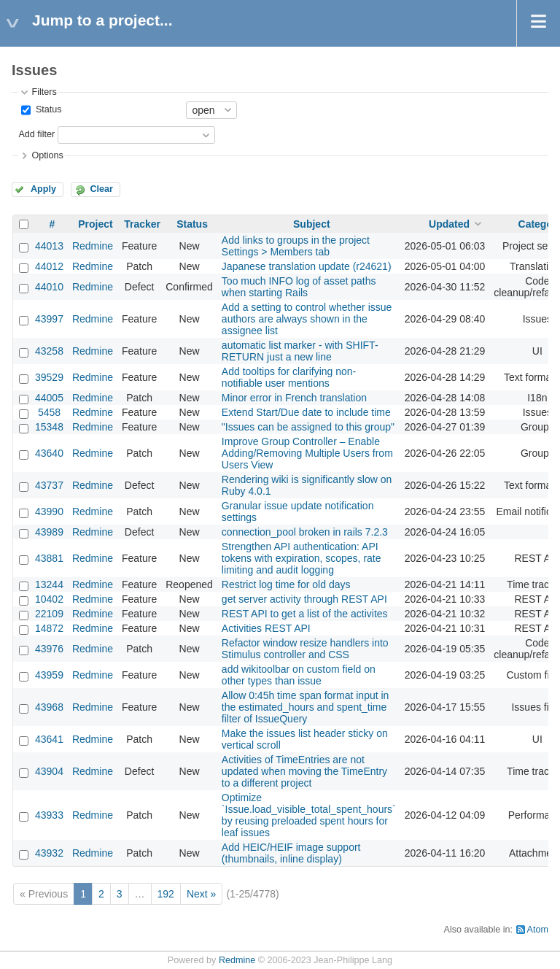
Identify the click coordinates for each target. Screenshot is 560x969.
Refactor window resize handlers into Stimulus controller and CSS (305, 649)
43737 (49, 485)
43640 (49, 453)
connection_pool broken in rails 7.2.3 (305, 532)
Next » (201, 894)
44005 (49, 398)
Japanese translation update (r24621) (307, 266)
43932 (49, 853)
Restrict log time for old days (286, 584)
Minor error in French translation (294, 398)
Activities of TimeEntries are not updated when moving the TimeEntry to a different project (304, 771)
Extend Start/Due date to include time (306, 412)
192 (166, 894)
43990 (49, 511)
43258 (49, 351)
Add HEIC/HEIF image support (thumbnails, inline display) (291, 853)
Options (47, 155)
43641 (49, 739)
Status (47, 109)
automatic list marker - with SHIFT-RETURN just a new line (300, 351)
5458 (49, 412)
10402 (49, 599)
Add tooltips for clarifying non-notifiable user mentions (289, 377)
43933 (49, 815)
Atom (538, 930)
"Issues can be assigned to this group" (308, 427)
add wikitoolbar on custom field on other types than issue (299, 675)
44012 (49, 266)
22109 (49, 614)
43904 (49, 771)
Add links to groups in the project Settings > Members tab (296, 246)
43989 (49, 532)
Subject (312, 224)
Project (95, 224)
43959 (49, 675)
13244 (49, 584)
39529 (49, 377)
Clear (101, 189)
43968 (49, 707)
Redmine (93, 246)
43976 (49, 649)
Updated (449, 224)
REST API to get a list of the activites (305, 614)
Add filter (36, 134)
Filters (44, 92)
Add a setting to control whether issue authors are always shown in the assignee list (307, 319)
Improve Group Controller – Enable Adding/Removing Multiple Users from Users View (307, 453)
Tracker (142, 224)
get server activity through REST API (304, 599)
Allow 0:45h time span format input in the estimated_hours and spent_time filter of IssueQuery (306, 707)
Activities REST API (266, 628)
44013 (49, 246)
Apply (43, 189)
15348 (49, 427)
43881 (49, 558)
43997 (49, 319)
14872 (49, 628)
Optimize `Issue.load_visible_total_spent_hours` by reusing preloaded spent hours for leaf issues (309, 815)
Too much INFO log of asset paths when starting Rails (299, 287)
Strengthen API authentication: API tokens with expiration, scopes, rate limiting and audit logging (302, 558)
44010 (49, 287)
